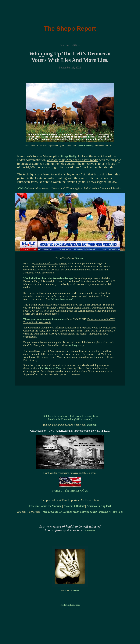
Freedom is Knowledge (70, 605)
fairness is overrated (62, 299)
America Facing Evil (99, 506)
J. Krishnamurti (89, 531)
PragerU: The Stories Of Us (70, 491)
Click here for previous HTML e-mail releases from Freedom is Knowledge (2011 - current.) (70, 418)
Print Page (117, 512)
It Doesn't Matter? (74, 506)
